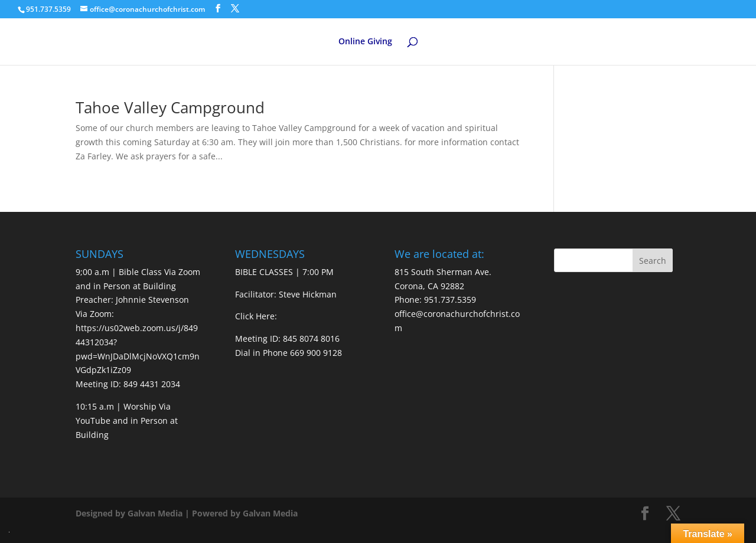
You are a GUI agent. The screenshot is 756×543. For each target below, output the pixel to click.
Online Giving (365, 42)
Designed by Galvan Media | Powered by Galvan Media (187, 513)
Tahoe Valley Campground (170, 107)
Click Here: (256, 316)
